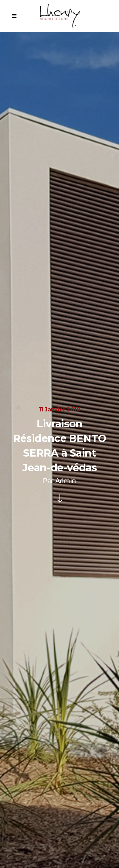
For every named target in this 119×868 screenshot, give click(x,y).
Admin (66, 481)
